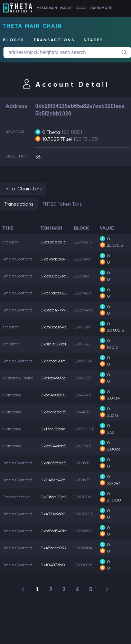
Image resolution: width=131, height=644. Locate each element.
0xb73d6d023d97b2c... (63, 293)
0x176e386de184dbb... (62, 429)
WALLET (67, 8)
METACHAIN (47, 8)
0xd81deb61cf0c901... (61, 242)
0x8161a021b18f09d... (60, 344)
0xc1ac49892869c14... (60, 378)
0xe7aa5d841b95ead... (63, 259)
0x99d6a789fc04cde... (62, 361)
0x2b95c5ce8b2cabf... (62, 463)
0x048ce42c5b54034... (63, 480)
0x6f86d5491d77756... (60, 531)
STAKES (94, 40)
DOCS (81, 8)
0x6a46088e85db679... (62, 395)
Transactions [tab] (19, 204)
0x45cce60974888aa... (62, 548)
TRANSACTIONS (54, 40)
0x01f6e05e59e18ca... (62, 497)
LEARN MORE (101, 8)
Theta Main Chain (32, 26)
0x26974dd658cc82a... (62, 446)
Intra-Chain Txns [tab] (23, 189)
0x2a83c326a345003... (62, 276)
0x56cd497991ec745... (61, 310)
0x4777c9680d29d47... (62, 514)
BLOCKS (14, 40)
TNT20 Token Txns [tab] (62, 204)
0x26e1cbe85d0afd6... (62, 412)
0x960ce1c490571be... (62, 327)
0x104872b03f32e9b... (62, 565)
